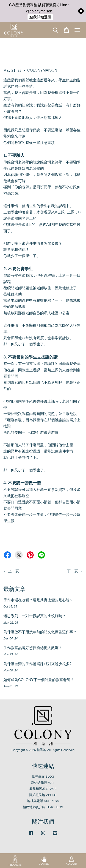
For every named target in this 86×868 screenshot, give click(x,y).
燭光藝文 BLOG (43, 777)
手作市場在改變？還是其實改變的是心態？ (38, 600)
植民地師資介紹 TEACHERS (43, 807)
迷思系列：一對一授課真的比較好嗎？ (35, 616)
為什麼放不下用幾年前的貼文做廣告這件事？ (40, 632)
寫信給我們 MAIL (43, 783)
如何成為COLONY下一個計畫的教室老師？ (39, 680)
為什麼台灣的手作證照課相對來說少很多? (37, 664)
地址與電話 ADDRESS (43, 801)
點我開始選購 (40, 17)
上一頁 (14, 571)
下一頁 (72, 571)
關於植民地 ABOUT (43, 795)
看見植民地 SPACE (43, 789)
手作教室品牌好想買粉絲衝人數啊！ (33, 648)
